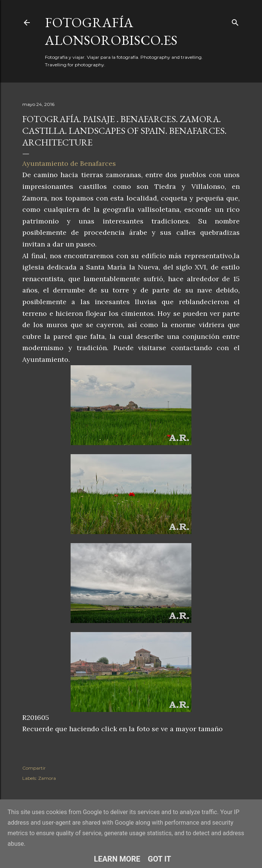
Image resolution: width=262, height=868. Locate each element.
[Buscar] (235, 21)
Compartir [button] (34, 768)
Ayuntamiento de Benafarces (69, 163)
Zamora (47, 778)
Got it (160, 859)
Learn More (117, 859)
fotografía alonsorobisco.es (111, 31)
